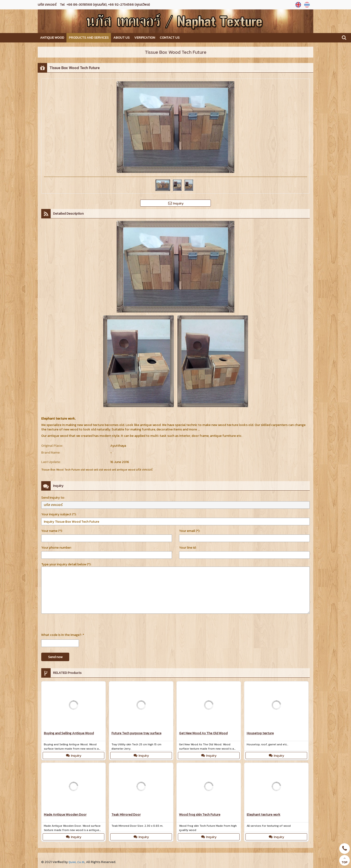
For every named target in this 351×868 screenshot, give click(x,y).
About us (121, 38)
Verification (145, 38)
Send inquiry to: (53, 498)
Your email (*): (190, 531)
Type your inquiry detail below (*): (66, 564)
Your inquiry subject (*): (59, 514)
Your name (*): (52, 531)
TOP (345, 860)
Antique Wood (52, 38)
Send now (55, 657)
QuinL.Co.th (77, 862)
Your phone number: (56, 548)
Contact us (170, 38)
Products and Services (89, 38)
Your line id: (188, 548)
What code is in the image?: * (63, 635)
